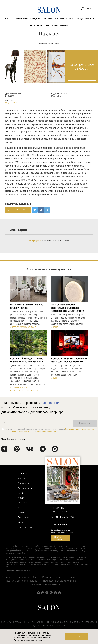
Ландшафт (36, 19)
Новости (9, 19)
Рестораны (52, 26)
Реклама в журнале (53, 577)
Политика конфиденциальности (43, 584)
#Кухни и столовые (28, 327)
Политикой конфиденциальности (20, 432)
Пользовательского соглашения (80, 429)
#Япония (34, 391)
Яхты (32, 26)
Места (64, 19)
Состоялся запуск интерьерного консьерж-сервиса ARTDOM (69, 360)
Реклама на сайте (27, 577)
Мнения (64, 26)
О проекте (7, 577)
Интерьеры (22, 19)
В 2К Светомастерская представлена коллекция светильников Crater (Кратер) (68, 308)
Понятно (76, 637)
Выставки (23, 503)
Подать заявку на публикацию (21, 581)
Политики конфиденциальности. (29, 640)
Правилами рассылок (46, 432)
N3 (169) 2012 (11, 103)
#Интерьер (14, 327)
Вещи (72, 19)
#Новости (55, 327)
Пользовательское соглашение (60, 581)
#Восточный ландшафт (20, 391)
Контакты (74, 577)
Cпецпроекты (25, 527)
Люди (80, 19)
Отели (41, 26)
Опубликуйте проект (60, 538)
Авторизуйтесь (35, 241)
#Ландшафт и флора (18, 387)
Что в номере (60, 524)
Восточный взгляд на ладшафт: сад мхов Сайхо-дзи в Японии (28, 360)
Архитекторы (51, 19)
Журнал (89, 19)
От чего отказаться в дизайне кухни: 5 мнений (27, 306)
